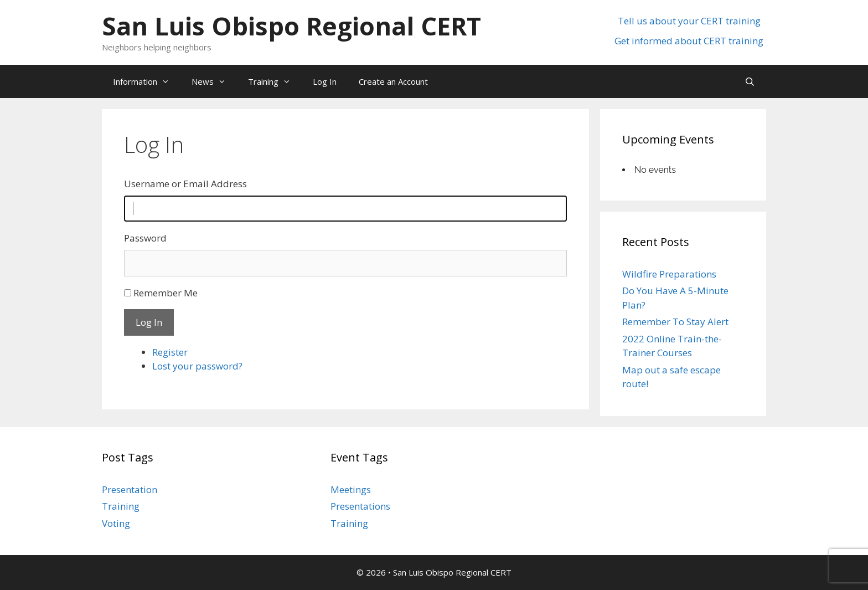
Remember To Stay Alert (675, 322)
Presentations (360, 506)
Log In (325, 81)
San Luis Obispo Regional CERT (291, 26)
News (214, 81)
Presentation (130, 489)
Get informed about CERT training (689, 41)
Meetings (351, 489)
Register (170, 352)
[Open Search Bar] (750, 81)
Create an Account (393, 81)
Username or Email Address (185, 184)
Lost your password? (197, 366)
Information (147, 81)
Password (145, 238)
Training (275, 81)
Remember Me (166, 293)
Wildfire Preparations (669, 274)
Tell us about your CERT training (689, 21)
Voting (116, 523)
